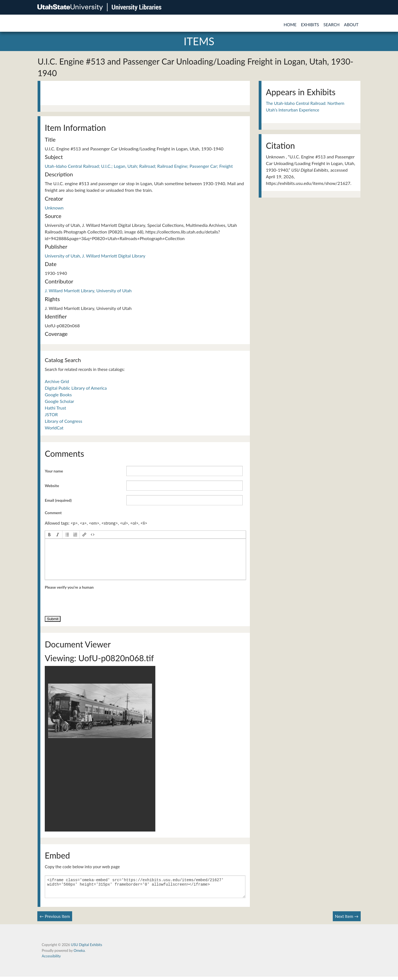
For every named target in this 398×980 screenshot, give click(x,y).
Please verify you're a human (69, 587)
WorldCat (54, 428)
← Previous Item (55, 920)
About (351, 25)
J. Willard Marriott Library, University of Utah (88, 290)
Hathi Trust (55, 408)
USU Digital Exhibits (86, 948)
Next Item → (347, 920)
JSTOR (51, 414)
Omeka (79, 954)
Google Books (58, 395)
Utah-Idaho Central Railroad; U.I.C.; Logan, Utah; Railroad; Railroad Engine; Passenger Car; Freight (139, 166)
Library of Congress (63, 421)
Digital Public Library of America (76, 388)
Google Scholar (59, 401)
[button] (49, 535)
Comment (53, 513)
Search (331, 25)
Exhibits (310, 25)
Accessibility (51, 959)
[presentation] (49, 535)
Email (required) (58, 500)
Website (52, 486)
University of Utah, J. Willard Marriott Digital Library (95, 256)
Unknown (54, 208)
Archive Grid (57, 381)
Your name (54, 471)
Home (290, 25)
